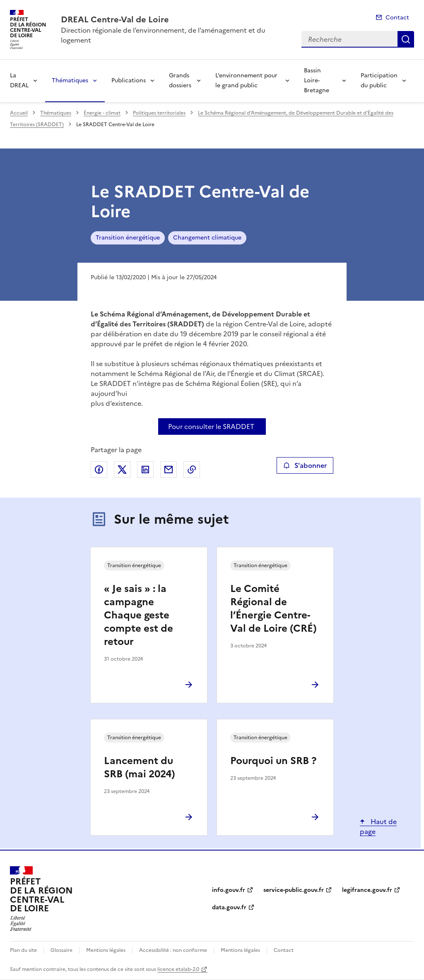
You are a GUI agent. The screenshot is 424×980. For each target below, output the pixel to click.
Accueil (19, 113)
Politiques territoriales (159, 113)
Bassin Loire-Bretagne (317, 80)
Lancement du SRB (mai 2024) (140, 767)
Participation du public (379, 80)
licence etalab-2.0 (178, 969)
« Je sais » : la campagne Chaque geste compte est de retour (139, 615)
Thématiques (70, 80)
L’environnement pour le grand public (246, 80)
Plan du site (23, 950)
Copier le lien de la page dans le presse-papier (192, 470)
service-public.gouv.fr (294, 890)
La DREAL (19, 80)
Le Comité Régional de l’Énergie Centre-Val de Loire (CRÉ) (273, 609)
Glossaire (61, 950)
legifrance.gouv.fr (367, 890)
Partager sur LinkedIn (145, 470)
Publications (129, 80)
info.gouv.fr (229, 890)
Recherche (406, 39)
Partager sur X (122, 470)
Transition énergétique (128, 238)
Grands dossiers (180, 80)
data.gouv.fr (229, 907)
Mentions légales (106, 950)
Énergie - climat (102, 113)
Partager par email (169, 470)
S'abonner (305, 465)
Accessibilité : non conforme (173, 950)
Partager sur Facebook (99, 470)
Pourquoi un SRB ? (273, 761)
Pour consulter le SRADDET (211, 427)
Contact (397, 18)
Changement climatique (207, 238)
